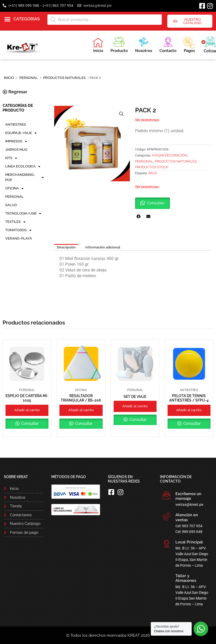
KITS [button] (11, 158)
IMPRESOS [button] (16, 141)
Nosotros (144, 44)
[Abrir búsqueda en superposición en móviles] (105, 20)
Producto (119, 44)
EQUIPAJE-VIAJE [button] (21, 133)
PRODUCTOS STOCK (152, 167)
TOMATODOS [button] (18, 230)
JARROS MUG (16, 150)
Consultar (29, 423)
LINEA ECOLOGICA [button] (23, 166)
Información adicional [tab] (103, 247)
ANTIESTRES (16, 124)
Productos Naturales (64, 78)
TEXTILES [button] (15, 222)
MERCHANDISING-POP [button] (24, 177)
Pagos (189, 44)
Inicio (98, 45)
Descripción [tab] (66, 247)
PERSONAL (29, 78)
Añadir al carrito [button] (27, 410)
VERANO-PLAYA (19, 238)
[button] (22, 19)
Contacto (168, 44)
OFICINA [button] (14, 188)
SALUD (11, 205)
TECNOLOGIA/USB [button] (23, 213)
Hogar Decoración (170, 155)
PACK (153, 173)
